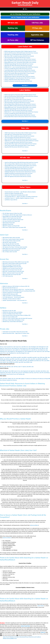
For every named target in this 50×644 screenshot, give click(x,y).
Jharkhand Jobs (3, 350)
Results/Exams (6, 211)
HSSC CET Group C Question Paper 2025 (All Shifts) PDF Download (17, 318)
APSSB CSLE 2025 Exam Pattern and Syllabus (13, 312)
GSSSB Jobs (8, 359)
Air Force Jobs (13, 40)
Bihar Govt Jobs (27, 347)
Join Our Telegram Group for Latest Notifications (25, 17)
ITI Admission (28, 379)
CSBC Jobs (47, 357)
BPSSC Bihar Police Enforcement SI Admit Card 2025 (14, 249)
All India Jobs (25, 158)
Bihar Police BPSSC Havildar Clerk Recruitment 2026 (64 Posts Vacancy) (20, 61)
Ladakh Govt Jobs (19, 350)
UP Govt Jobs (5, 353)
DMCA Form (14, 639)
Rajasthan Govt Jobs (22, 352)
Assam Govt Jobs (20, 347)
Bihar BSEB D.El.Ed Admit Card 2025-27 (11, 250)
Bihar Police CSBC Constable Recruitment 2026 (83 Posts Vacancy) (19, 56)
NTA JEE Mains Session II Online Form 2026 (14, 98)
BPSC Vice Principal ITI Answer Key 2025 (12, 265)
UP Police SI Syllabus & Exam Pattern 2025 (12, 314)
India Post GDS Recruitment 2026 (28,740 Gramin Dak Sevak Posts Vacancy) (21, 53)
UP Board (46, 379)
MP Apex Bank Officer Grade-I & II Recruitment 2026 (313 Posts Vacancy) (20, 72)
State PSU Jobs (3, 357)
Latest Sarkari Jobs (25, 47)
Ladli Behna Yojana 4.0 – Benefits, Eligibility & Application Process (19, 198)
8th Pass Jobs (3, 367)
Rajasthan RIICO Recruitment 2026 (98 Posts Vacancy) (16, 75)
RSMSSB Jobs (33, 361)
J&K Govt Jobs (45, 348)
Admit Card (4, 235)
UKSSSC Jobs (5, 362)
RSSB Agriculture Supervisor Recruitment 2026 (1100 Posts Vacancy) (19, 76)
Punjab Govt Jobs (14, 352)
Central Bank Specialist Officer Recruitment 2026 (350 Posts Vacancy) (20, 70)
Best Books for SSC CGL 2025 (9, 311)
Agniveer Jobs (8, 371)
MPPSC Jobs (5, 361)
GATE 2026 (2, 379)
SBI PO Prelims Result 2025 (9, 223)
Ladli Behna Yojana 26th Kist (11, 200)
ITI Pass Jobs (37, 28)
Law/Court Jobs (21, 373)
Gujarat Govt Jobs (18, 348)
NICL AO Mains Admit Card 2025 (10, 252)
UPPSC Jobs (18, 362)
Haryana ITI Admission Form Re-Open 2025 (12, 293)
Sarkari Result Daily (25, 3)
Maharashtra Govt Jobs (28, 350)
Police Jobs (39, 373)
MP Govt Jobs (13, 23)
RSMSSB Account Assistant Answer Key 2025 (13, 268)
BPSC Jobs (21, 357)
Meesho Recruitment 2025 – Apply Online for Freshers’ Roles (16, 333)
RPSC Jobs (27, 361)
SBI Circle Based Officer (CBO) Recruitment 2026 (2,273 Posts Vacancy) (20, 59)
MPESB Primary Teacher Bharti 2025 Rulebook (13, 322)
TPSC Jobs (44, 361)
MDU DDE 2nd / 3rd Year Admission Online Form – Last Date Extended (18, 289)
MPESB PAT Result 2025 (8, 224)
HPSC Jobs (20, 359)
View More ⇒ (25, 86)
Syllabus (3, 308)
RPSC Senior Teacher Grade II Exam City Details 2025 (14, 227)
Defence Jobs (46, 371)
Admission (4, 283)
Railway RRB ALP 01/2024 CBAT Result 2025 (12, 217)
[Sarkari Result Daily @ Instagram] (24, 636)
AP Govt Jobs (3, 347)
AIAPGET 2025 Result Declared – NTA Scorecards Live (15, 300)
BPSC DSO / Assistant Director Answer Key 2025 (13, 271)
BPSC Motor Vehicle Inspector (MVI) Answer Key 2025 (15, 264)
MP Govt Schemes (37, 40)
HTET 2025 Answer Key (8, 276)
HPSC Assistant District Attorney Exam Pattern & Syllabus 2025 (17, 315)
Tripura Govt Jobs (40, 352)
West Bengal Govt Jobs (24, 353)
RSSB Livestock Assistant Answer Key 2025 (12, 270)
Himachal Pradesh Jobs (36, 348)
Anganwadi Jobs (27, 371)
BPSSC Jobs (26, 357)
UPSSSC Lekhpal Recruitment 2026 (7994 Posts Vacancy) (17, 80)
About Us (13, 637)
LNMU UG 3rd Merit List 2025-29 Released (12, 296)
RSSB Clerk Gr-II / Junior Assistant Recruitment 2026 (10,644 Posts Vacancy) (21, 67)
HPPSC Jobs (14, 359)
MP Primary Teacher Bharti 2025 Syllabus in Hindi (13, 320)
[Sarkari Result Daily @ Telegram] (8, 634)
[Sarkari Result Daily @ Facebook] (8, 636)
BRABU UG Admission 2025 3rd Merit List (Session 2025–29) (16, 286)
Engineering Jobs (4, 373)
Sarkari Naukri (41, 606)
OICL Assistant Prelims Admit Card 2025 (11, 241)
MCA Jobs (31, 367)
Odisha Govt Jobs (44, 350)
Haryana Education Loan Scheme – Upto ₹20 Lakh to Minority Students (20, 192)
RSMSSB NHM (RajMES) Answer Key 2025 (12, 267)
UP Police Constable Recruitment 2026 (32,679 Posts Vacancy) (18, 69)
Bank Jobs (40, 371)
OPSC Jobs (16, 361)
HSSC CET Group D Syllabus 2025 (10, 317)
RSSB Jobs (39, 361)
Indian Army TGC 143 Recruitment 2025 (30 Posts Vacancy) (18, 175)
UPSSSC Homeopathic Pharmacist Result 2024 (13, 220)
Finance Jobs (11, 373)
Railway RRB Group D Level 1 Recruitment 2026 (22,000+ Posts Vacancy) (20, 62)
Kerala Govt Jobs (11, 350)
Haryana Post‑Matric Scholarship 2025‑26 (14, 193)
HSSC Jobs (25, 359)
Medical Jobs (28, 373)
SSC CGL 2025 (15, 379)
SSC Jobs (2, 371)
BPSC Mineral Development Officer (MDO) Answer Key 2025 (16, 262)
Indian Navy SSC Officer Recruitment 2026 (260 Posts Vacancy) (18, 66)
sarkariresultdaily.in (34, 525)
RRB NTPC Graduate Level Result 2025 (11, 226)
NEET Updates (8, 379)
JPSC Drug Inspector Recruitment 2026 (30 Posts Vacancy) (17, 58)
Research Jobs (6, 374)
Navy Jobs (34, 373)
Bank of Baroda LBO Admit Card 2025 (11, 244)
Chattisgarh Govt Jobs (43, 347)
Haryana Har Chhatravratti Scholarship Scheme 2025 (16, 195)
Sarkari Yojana (25, 187)
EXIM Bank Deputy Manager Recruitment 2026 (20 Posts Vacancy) (19, 64)
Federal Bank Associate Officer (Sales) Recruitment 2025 (15, 332)
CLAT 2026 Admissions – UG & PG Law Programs (13, 297)
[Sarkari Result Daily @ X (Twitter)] (24, 634)
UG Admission (34, 379)
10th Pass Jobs (10, 367)
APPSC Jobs (10, 357)
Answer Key (4, 259)
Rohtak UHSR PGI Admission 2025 (10, 294)
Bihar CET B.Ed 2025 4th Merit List (10, 288)
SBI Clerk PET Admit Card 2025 (9, 242)
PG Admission (41, 379)
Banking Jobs (13, 28)
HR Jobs (16, 373)
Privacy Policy (28, 637)
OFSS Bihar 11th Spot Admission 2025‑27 (12, 299)
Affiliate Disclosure (7, 639)
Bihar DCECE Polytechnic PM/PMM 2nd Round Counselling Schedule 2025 (19, 291)
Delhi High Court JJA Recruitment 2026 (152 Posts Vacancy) (18, 55)
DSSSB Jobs (3, 359)
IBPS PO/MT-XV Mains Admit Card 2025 (11, 238)
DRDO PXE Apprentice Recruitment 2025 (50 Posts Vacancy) (18, 176)
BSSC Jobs (37, 357)
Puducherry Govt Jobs (5, 352)
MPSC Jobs (11, 361)
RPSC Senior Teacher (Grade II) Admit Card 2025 (13, 239)
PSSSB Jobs (22, 361)
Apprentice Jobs (37, 35)
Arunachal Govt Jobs (11, 347)
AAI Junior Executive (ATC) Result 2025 (11, 221)
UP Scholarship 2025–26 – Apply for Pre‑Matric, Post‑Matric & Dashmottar (21, 197)
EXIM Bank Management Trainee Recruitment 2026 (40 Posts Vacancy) (20, 78)
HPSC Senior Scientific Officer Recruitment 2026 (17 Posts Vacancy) (19, 73)
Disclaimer (23, 637)
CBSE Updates (21, 379)
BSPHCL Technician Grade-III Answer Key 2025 (13, 273)
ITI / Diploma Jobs (25, 367)
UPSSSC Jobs (29, 362)
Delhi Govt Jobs (3, 348)
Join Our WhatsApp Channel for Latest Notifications (25, 14)
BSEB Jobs (32, 357)
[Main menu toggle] (25, 9)
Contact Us (43, 632)
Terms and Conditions (36, 637)
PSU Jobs (44, 373)
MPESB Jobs (41, 359)
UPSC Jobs (23, 362)
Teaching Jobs (13, 35)
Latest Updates (25, 90)
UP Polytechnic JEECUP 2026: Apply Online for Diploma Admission (17, 215)
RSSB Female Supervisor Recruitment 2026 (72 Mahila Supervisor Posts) (20, 51)
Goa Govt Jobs (10, 348)
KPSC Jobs (35, 359)
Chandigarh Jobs (35, 347)
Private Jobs (5, 329)
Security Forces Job (14, 374)
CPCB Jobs (42, 357)
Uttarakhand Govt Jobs (14, 353)
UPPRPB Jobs (12, 362)
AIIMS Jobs (14, 371)
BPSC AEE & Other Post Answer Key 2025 (12, 275)
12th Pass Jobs (37, 23)
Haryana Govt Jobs (26, 348)
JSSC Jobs (30, 359)
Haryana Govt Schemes (12, 380)
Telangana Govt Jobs (32, 352)
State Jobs (25, 128)
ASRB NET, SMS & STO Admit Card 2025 (11, 246)
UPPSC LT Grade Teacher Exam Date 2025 (12, 218)
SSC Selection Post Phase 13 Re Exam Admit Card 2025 (15, 247)
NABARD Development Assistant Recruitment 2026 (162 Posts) (18, 81)
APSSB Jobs (16, 357)
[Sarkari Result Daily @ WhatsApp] (40, 634)
